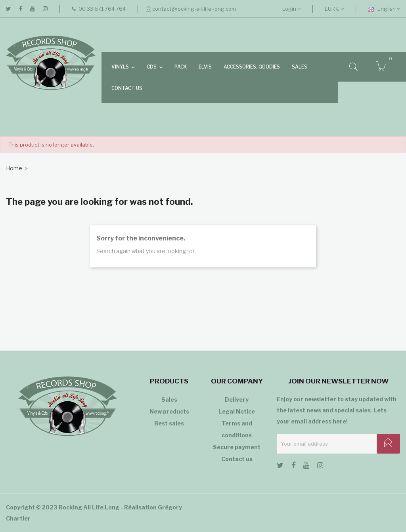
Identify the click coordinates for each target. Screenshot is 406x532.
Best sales (169, 423)
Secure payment (237, 447)
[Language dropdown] (384, 9)
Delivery (237, 399)
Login (291, 9)
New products (169, 411)
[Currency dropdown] (334, 9)
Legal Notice (237, 411)
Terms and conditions (237, 429)
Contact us (237, 459)
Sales (169, 399)
